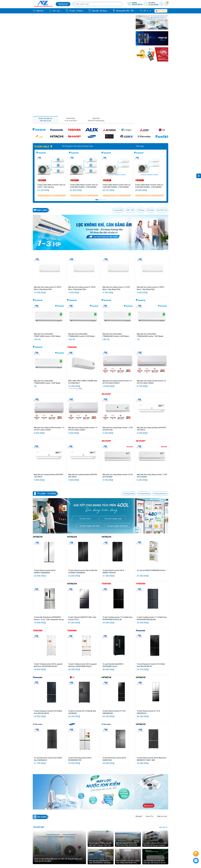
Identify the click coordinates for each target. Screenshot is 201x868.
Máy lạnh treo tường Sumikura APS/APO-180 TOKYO (152, 378)
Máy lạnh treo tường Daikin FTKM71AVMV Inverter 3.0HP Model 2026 (47, 285)
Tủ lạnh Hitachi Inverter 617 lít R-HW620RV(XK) (114, 662)
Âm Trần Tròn (162, 160)
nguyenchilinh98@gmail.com (48, 852)
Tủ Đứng (141, 160)
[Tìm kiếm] (74, 4)
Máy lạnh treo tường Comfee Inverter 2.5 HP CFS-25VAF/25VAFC (117, 331)
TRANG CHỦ (85, 839)
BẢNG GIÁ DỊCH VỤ (87, 845)
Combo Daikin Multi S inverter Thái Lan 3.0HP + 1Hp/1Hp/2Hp (51, 135)
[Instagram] (153, 840)
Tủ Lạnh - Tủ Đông (75, 11)
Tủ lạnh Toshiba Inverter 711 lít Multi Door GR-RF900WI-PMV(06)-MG (152, 568)
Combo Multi (118, 160)
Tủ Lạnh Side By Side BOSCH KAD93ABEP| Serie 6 (113, 615)
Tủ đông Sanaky (129, 443)
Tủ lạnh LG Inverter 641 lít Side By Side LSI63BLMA (82, 662)
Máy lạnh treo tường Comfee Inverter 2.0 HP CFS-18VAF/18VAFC (151, 331)
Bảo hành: (123, 842)
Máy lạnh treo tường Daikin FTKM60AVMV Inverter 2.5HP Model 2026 (81, 285)
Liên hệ (117, 848)
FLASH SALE (44, 96)
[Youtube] (148, 840)
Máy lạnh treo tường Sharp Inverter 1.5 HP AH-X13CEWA (152, 425)
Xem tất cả (164, 777)
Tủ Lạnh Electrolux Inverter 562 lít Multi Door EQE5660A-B (48, 708)
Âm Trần (151, 160)
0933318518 (137, 5)
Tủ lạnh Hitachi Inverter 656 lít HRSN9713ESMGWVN (45, 521)
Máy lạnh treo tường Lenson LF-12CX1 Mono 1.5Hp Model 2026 (116, 238)
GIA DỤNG (42, 766)
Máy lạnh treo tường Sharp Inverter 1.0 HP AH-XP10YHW (118, 378)
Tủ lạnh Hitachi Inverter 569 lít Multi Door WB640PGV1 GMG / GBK (152, 708)
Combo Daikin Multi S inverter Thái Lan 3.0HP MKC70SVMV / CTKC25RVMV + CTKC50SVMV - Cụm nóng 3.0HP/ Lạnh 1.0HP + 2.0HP (149, 136)
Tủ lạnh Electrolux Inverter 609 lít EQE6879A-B (114, 708)
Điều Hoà (39, 11)
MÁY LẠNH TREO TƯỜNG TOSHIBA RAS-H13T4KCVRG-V (83, 331)
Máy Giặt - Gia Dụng (99, 11)
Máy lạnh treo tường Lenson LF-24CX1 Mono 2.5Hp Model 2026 (48, 238)
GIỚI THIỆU (84, 842)
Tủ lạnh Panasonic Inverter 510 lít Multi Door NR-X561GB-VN (48, 662)
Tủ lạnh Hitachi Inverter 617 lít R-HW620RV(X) (149, 662)
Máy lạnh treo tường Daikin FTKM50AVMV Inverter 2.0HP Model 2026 (116, 285)
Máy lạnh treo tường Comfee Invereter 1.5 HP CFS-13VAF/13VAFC (49, 378)
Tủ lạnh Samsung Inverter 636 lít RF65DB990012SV (80, 708)
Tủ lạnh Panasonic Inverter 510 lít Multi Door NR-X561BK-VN (151, 615)
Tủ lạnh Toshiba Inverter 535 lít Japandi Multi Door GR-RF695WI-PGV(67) (48, 615)
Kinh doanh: (124, 839)
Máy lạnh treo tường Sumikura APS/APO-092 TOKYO (83, 425)
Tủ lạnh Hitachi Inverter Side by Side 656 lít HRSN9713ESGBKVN (83, 521)
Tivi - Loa (55, 11)
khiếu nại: (123, 845)
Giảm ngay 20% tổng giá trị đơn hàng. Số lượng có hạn (82, 96)
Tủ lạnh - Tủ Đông (47, 443)
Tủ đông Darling (144, 443)
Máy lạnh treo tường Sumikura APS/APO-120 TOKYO (49, 425)
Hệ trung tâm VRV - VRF (124, 11)
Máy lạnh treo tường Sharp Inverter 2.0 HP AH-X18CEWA (118, 425)
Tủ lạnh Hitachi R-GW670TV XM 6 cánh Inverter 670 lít (82, 568)
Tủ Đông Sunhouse (160, 443)
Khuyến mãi (161, 11)
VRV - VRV (130, 160)
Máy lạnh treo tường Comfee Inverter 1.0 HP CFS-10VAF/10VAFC (83, 378)
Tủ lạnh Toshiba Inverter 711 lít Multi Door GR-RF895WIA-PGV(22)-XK (118, 568)
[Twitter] (143, 840)
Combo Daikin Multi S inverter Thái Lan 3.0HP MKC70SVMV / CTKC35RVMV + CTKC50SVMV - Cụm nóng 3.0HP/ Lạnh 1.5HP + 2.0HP (117, 136)
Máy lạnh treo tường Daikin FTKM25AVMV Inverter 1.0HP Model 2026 (47, 331)
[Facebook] (138, 840)
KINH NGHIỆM (85, 848)
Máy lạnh (42, 160)
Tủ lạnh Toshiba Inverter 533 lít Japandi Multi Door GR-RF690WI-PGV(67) (82, 615)
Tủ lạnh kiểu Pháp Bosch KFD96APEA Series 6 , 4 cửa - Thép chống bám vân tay (49, 568)
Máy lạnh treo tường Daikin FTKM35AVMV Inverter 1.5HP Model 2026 (150, 285)
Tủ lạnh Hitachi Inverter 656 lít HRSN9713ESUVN (113, 521)
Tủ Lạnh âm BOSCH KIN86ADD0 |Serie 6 (151, 520)
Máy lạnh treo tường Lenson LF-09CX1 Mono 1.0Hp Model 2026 (151, 238)
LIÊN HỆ (83, 851)
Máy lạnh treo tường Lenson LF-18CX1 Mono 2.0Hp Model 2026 (82, 238)
